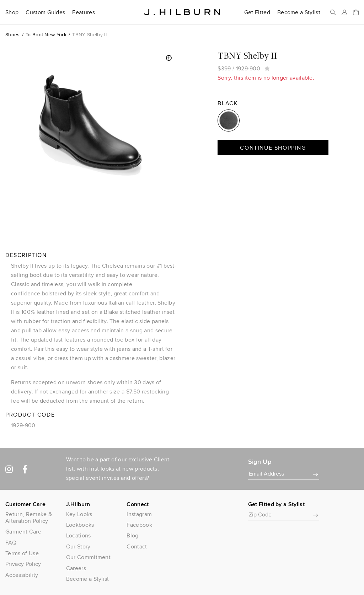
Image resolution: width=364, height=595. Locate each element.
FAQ (11, 543)
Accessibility (22, 575)
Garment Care (23, 532)
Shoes (13, 34)
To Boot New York (46, 34)
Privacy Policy (23, 564)
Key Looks (79, 514)
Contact (137, 546)
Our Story (78, 546)
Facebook (139, 525)
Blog (132, 535)
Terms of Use (22, 553)
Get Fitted (257, 12)
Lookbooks (80, 525)
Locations (79, 535)
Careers (76, 568)
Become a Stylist (299, 12)
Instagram (139, 514)
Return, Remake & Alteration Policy (29, 518)
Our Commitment (88, 557)
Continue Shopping (273, 148)
